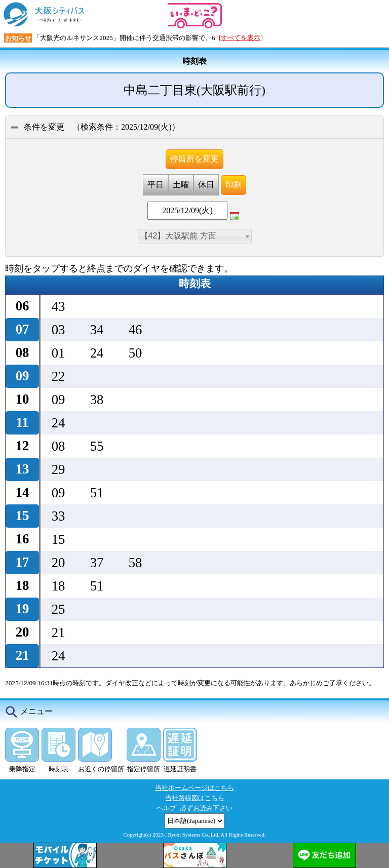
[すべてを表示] (241, 38)
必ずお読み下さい (206, 808)
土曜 (181, 185)
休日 (206, 185)
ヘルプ (166, 808)
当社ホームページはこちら (194, 788)
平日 (155, 185)
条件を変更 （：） (95, 127)
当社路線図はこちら (195, 798)
